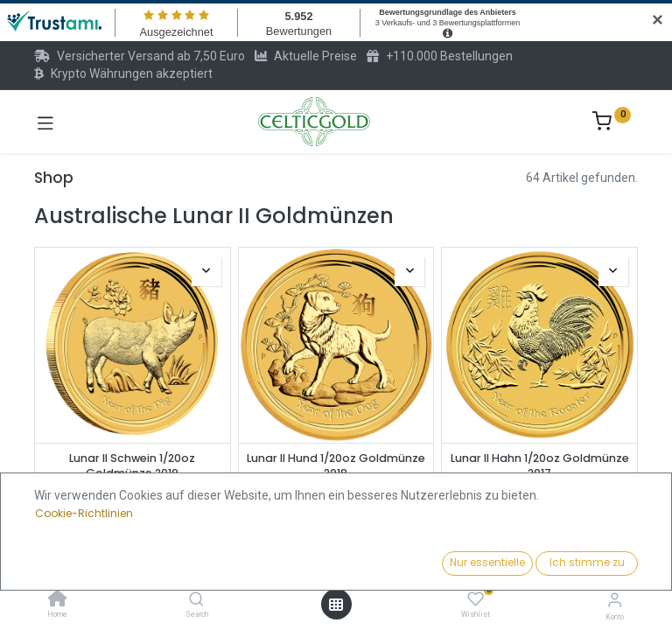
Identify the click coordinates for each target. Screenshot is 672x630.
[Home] (58, 600)
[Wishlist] (476, 599)
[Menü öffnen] (336, 605)
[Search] (196, 600)
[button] (515, 564)
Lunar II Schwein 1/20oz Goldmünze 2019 (132, 466)
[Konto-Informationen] (615, 600)
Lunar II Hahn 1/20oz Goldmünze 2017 (540, 466)
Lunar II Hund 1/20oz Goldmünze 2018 (336, 466)
